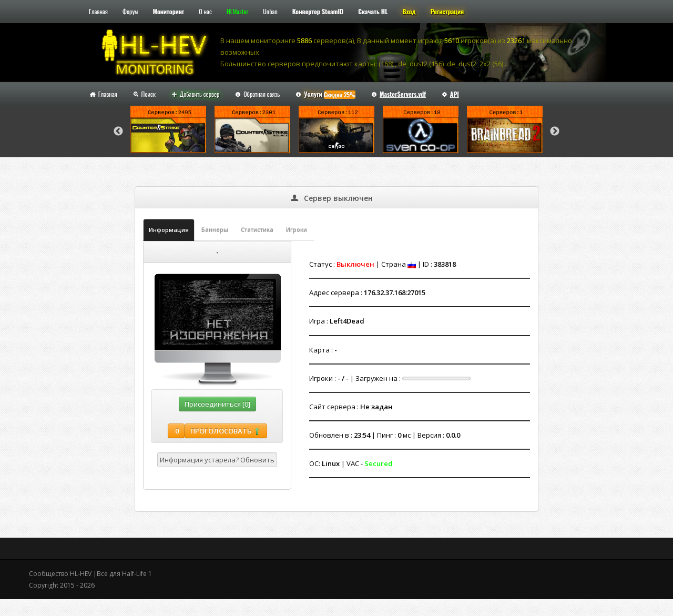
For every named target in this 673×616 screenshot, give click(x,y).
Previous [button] (118, 132)
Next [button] (555, 132)
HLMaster (237, 11)
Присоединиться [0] (217, 404)
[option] (168, 131)
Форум (130, 11)
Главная (98, 11)
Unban (270, 11)
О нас (205, 11)
